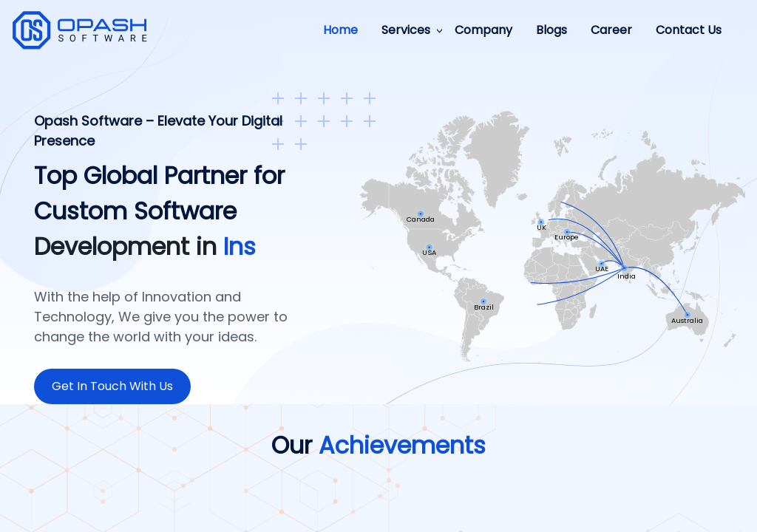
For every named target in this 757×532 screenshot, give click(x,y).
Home (340, 30)
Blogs (551, 30)
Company (483, 30)
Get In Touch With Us (112, 386)
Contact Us (689, 30)
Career (611, 30)
